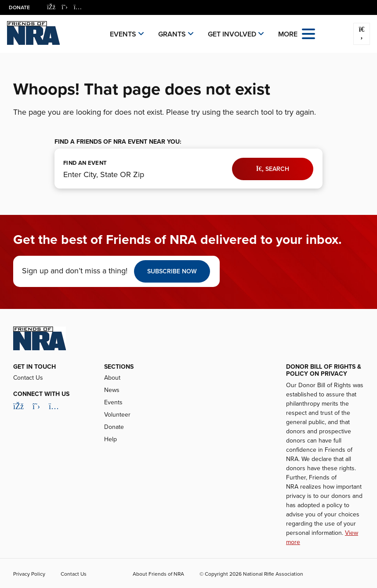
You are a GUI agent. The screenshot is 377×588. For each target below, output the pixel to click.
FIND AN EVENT (85, 163)
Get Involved (232, 34)
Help (111, 439)
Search (273, 169)
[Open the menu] (308, 33)
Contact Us (28, 378)
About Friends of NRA (158, 574)
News (112, 390)
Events (123, 34)
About (112, 378)
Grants (172, 34)
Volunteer (117, 415)
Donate (19, 7)
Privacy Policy (29, 574)
